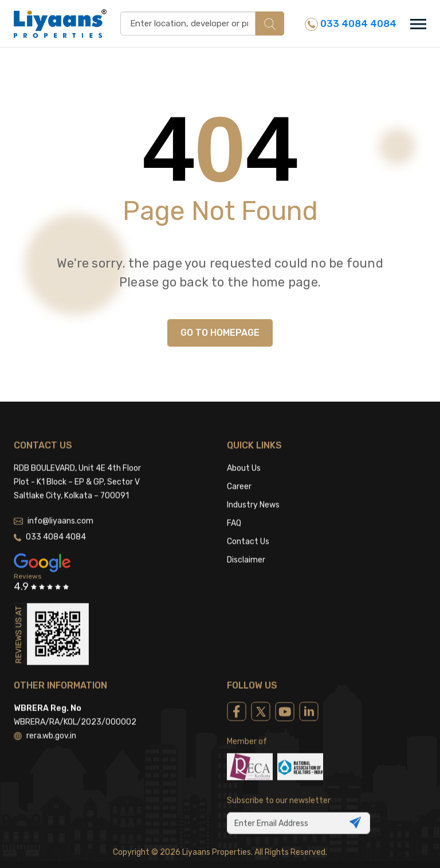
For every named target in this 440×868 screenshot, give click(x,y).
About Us (244, 455)
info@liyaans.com (54, 508)
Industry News (253, 492)
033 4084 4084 (351, 24)
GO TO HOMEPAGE (220, 333)
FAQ (234, 510)
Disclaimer (246, 547)
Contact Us (248, 529)
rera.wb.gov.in (45, 723)
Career (239, 474)
